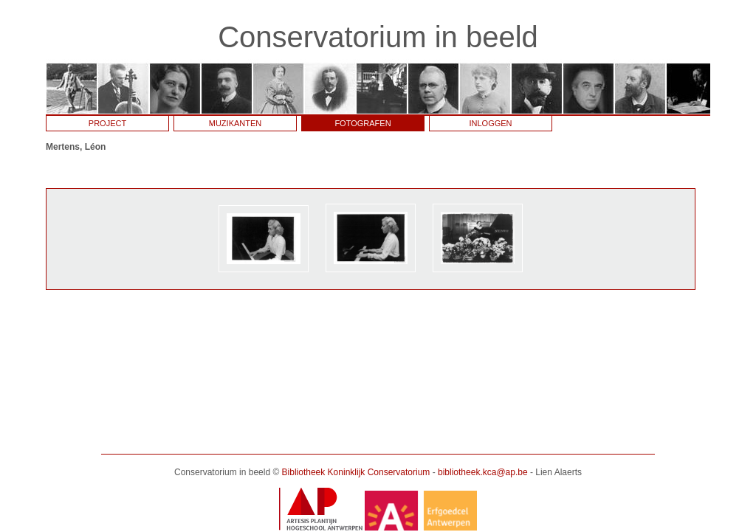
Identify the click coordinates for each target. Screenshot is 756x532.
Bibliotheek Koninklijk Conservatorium (356, 472)
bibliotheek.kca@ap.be (483, 472)
